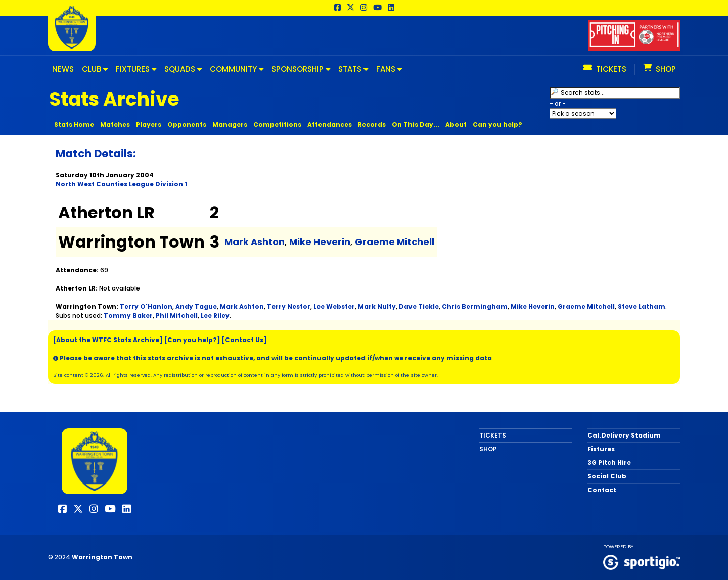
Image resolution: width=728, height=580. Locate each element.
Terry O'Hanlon (146, 306)
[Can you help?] (192, 340)
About (456, 125)
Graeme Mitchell (395, 242)
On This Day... (416, 125)
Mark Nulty (377, 306)
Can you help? (497, 125)
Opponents (187, 125)
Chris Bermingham (475, 306)
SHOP (488, 449)
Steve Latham (642, 306)
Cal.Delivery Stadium (624, 435)
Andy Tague (196, 306)
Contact (602, 490)
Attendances (330, 125)
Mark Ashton (255, 242)
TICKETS (493, 435)
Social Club (607, 476)
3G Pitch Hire (609, 463)
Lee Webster (334, 306)
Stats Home (74, 125)
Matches (115, 125)
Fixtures (601, 449)
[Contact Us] (244, 340)
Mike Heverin (320, 242)
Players (149, 125)
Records (372, 125)
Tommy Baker (128, 316)
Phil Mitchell (177, 316)
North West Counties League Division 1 (121, 184)
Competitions (277, 125)
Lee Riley (215, 316)
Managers (230, 125)
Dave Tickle (419, 306)
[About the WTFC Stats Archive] (108, 340)
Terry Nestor (289, 306)
